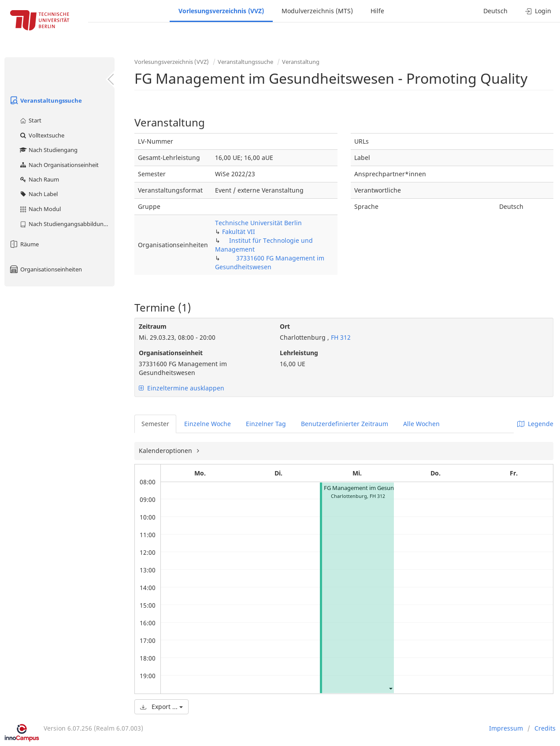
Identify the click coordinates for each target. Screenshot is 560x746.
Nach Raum (39, 179)
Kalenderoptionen (166, 451)
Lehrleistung (299, 353)
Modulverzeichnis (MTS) (317, 11)
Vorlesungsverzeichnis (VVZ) (221, 11)
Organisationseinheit (171, 353)
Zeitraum (153, 326)
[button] (390, 688)
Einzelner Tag (266, 424)
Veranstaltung (301, 62)
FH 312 (340, 337)
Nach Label (38, 194)
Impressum (506, 728)
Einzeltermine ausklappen (182, 388)
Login (538, 11)
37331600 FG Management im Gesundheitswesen (270, 262)
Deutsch (495, 11)
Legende (535, 424)
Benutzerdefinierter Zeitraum (345, 424)
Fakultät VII (239, 232)
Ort (285, 326)
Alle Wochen (421, 424)
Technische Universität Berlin (258, 223)
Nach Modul (40, 209)
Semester (155, 424)
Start (30, 120)
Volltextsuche (42, 135)
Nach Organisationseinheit (59, 165)
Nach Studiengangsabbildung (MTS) (67, 224)
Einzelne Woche (208, 424)
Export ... (161, 707)
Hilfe (377, 11)
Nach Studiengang (48, 150)
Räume (24, 244)
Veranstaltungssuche (45, 100)
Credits (545, 728)
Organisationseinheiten (45, 269)
